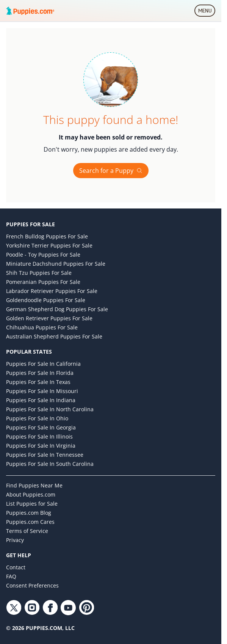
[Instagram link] (32, 608)
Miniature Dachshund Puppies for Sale (56, 264)
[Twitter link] (14, 608)
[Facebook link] (50, 608)
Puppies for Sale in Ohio (37, 418)
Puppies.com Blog (29, 513)
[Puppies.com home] (30, 11)
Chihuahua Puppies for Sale (42, 327)
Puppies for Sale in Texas (38, 382)
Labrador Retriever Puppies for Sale (52, 291)
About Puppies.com (31, 494)
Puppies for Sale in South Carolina (50, 464)
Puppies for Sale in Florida (40, 373)
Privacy (15, 540)
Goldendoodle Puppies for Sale (46, 300)
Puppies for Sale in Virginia (41, 446)
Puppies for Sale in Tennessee (45, 455)
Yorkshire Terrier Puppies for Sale (49, 245)
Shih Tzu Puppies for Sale (39, 273)
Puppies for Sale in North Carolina (50, 409)
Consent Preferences (32, 585)
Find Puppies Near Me (34, 485)
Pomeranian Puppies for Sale (43, 282)
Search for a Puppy (111, 171)
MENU (207, 12)
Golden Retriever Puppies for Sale (49, 318)
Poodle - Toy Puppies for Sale (43, 255)
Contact (16, 567)
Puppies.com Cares (30, 522)
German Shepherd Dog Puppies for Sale (57, 309)
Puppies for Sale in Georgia (41, 427)
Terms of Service (27, 531)
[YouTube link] (68, 608)
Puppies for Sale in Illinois (39, 436)
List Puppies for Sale (32, 504)
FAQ (11, 576)
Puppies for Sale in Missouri (42, 391)
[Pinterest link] (86, 608)
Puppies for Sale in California (43, 364)
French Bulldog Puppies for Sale (47, 236)
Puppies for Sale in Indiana (41, 400)
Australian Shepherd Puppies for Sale (54, 336)
